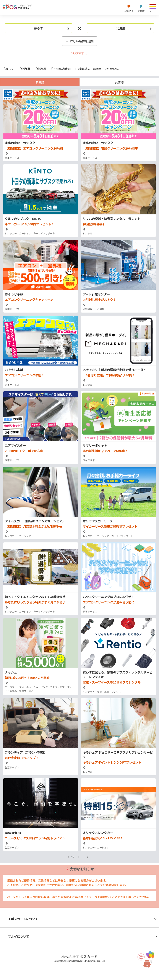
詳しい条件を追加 (80, 41)
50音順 (119, 82)
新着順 (40, 82)
